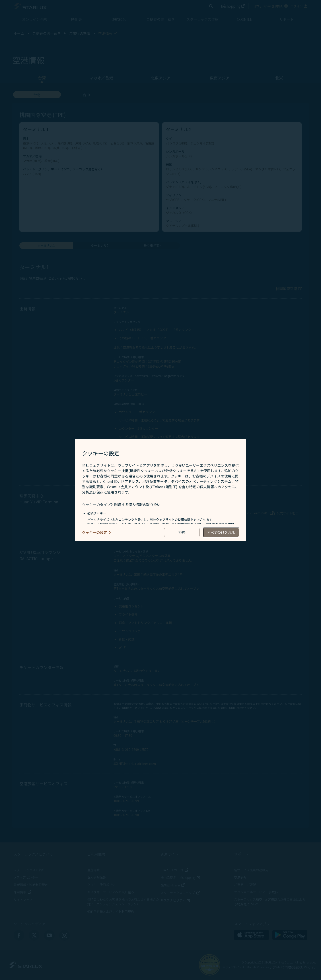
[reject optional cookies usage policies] (182, 532)
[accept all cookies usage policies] (221, 532)
